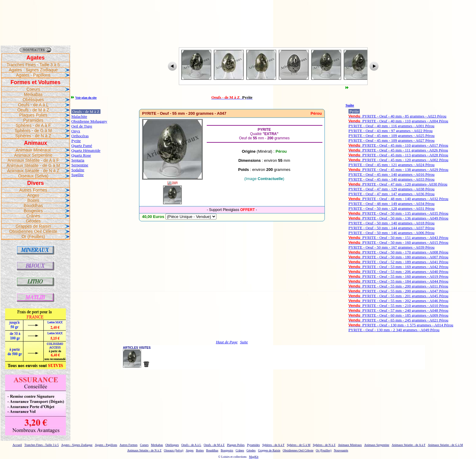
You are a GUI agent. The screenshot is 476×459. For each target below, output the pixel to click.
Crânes (33, 216)
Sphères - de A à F (33, 125)
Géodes (33, 221)
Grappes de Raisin (33, 226)
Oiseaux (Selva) (33, 176)
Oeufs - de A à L (33, 105)
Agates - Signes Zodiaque (33, 70)
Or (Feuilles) (33, 236)
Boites (33, 200)
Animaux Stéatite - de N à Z (33, 171)
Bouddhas (33, 206)
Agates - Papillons (33, 75)
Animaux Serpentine (33, 155)
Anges (33, 195)
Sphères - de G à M (33, 131)
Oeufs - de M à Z (33, 110)
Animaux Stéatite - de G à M (33, 165)
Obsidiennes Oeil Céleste (33, 231)
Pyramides (33, 120)
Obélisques (33, 100)
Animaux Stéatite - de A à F (33, 160)
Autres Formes (33, 190)
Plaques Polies (33, 115)
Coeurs (33, 89)
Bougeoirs (33, 211)
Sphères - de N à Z (33, 136)
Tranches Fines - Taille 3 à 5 (33, 65)
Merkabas (33, 94)
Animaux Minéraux (33, 150)
